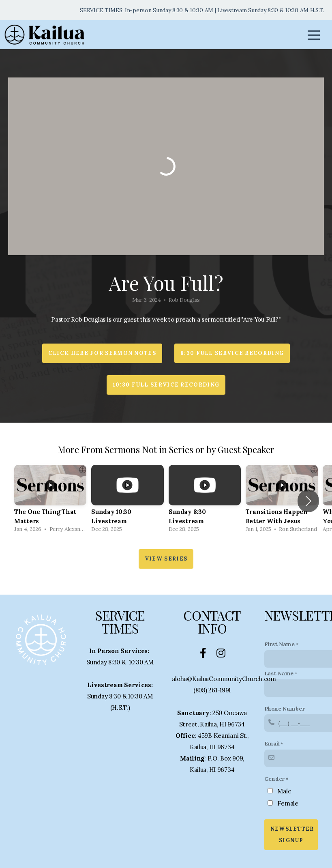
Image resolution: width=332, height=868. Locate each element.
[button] (308, 501)
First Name (280, 644)
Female (288, 803)
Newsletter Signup (292, 835)
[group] (50, 501)
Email (272, 743)
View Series (166, 559)
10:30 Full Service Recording (166, 385)
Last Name (279, 673)
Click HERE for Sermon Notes (102, 353)
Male (284, 791)
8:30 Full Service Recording (232, 353)
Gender (274, 779)
